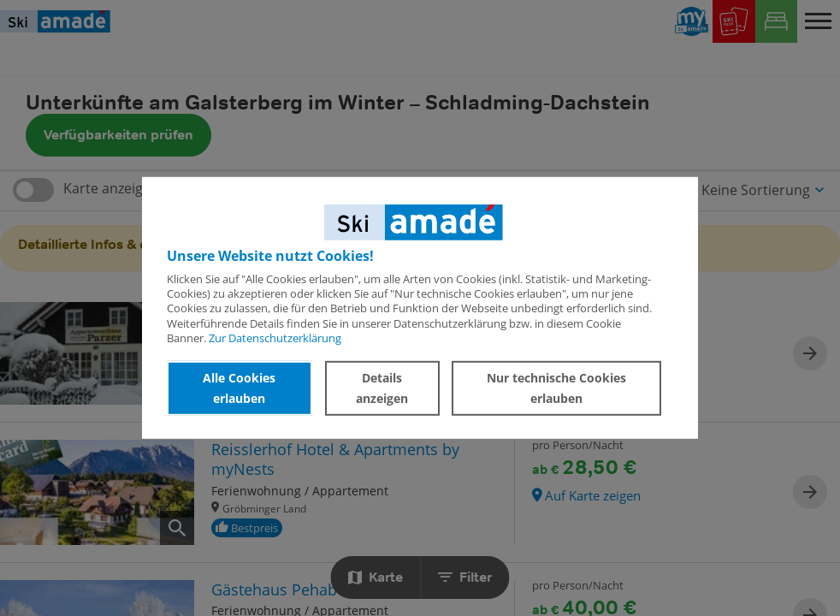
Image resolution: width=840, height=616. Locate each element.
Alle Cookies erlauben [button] (239, 388)
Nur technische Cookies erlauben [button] (556, 388)
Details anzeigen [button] (382, 388)
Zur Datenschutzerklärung (275, 338)
